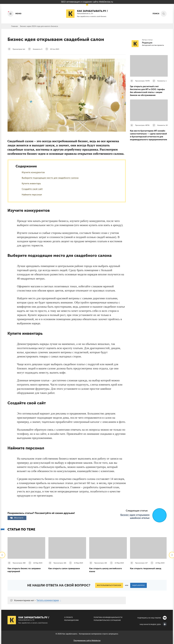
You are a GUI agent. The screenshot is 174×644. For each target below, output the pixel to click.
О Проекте (69, 617)
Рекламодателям (71, 620)
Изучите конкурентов (33, 172)
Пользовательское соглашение (107, 620)
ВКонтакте (19, 518)
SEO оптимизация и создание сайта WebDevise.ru (87, 2)
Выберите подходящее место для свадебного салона (50, 178)
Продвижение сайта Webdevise (87, 641)
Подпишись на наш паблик (149, 618)
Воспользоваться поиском (109, 585)
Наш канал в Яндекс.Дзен (150, 624)
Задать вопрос (138, 585)
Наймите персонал (32, 195)
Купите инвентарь (31, 184)
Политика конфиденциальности (108, 617)
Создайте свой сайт (32, 189)
